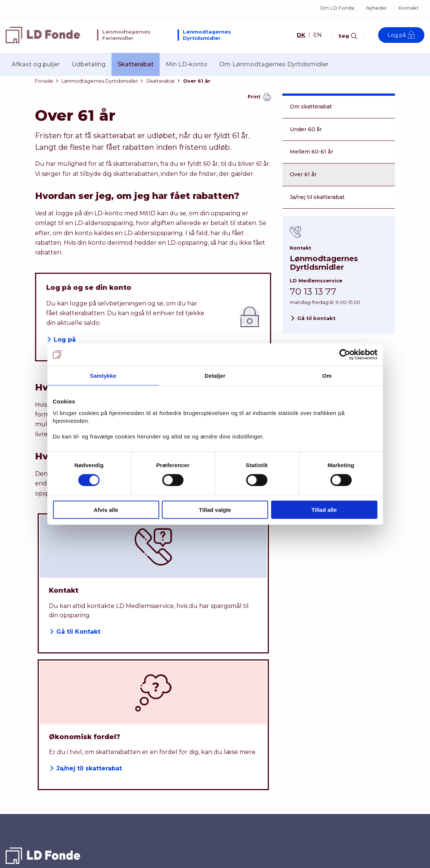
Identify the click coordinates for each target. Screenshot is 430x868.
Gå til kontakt (316, 327)
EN (318, 35)
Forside (44, 85)
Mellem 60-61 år (311, 160)
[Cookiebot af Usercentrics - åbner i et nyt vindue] (345, 355)
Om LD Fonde (337, 8)
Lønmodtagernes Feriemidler (126, 35)
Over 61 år (197, 85)
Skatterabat (136, 64)
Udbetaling (89, 64)
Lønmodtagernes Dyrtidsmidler (207, 35)
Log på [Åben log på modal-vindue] (401, 35)
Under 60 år (306, 138)
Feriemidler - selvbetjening (255, 799)
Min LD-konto (186, 64)
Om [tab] (327, 376)
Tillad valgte (215, 509)
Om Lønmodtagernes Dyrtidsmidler (274, 64)
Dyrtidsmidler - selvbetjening (258, 772)
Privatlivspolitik (342, 799)
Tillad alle (324, 509)
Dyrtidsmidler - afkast (247, 758)
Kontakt (409, 8)
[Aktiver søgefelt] (348, 35)
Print (259, 106)
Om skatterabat (311, 115)
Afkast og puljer (36, 64)
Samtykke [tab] (103, 376)
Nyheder (376, 8)
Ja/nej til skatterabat (317, 206)
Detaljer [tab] (215, 376)
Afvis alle (106, 509)
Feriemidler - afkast (244, 785)
